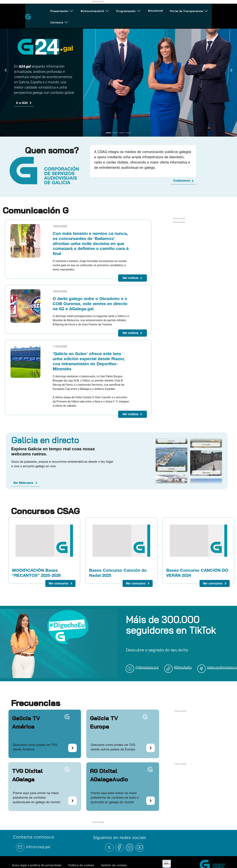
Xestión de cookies (114, 865)
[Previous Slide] (6, 70)
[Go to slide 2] (115, 133)
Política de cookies (81, 865)
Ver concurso (59, 583)
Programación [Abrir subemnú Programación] (114, 9)
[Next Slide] (231, 70)
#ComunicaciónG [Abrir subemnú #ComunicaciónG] (76, 9)
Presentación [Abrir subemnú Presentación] (39, 9)
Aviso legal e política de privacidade (37, 865)
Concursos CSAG (45, 511)
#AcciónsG (145, 9)
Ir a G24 (22, 103)
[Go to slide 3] (122, 133)
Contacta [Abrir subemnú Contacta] (222, 9)
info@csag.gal (38, 847)
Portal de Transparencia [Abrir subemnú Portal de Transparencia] (183, 9)
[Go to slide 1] (109, 133)
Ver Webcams (23, 483)
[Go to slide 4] (128, 133)
